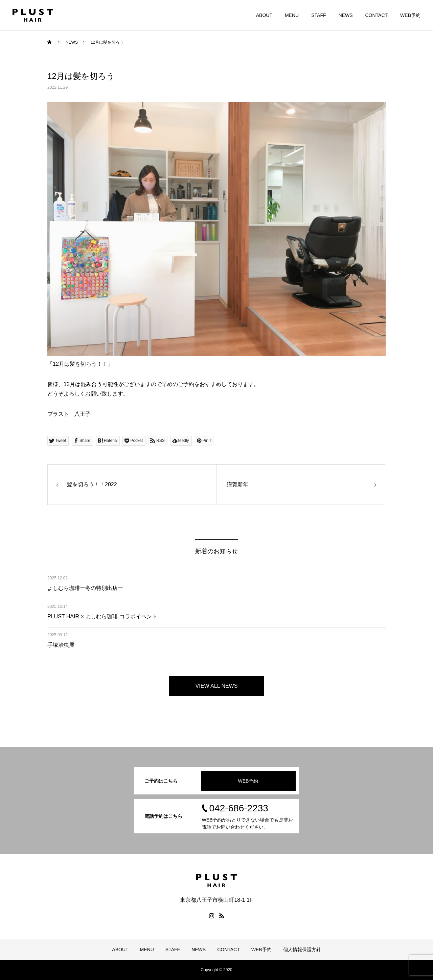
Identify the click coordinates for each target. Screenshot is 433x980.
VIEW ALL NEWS (217, 686)
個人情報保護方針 (302, 950)
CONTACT (376, 15)
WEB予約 (410, 15)
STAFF (318, 15)
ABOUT (264, 15)
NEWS (345, 15)
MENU (292, 15)
